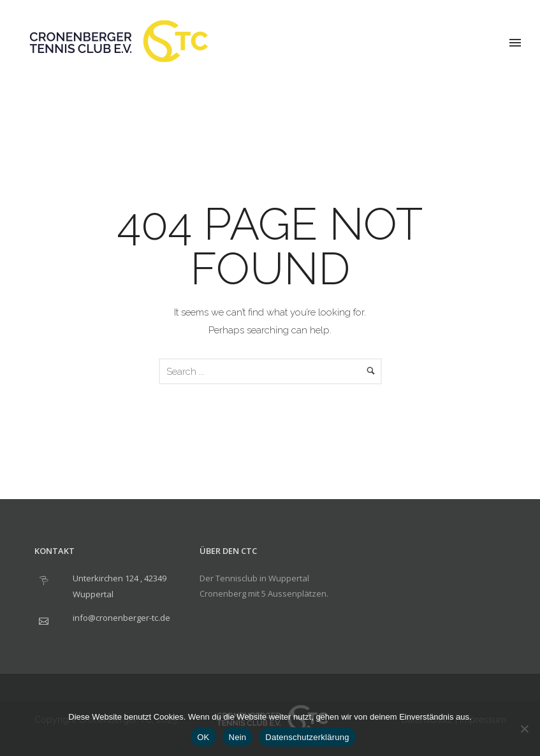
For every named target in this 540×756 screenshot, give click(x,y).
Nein (238, 737)
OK (203, 737)
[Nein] (524, 729)
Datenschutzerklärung (307, 737)
